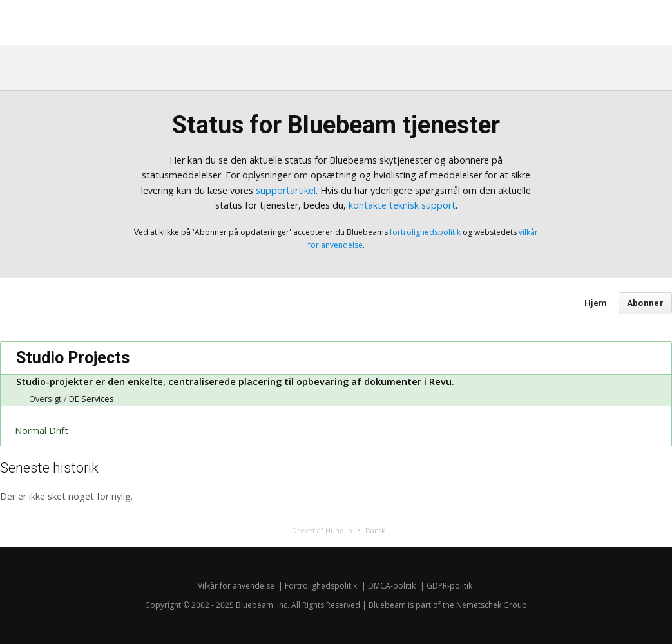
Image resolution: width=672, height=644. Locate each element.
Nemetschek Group (492, 605)
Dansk (375, 530)
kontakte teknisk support (402, 205)
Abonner (645, 303)
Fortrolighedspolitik (321, 586)
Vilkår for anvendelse (236, 586)
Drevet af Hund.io (322, 530)
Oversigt (45, 399)
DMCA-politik (392, 586)
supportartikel (286, 190)
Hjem (595, 303)
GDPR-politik (449, 586)
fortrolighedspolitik (425, 232)
